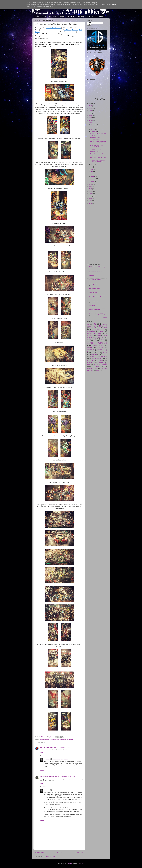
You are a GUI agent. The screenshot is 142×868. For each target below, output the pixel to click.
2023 (91, 113)
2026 (91, 106)
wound (98, 370)
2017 (91, 186)
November (94, 127)
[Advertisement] (97, 234)
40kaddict (47, 759)
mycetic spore (100, 349)
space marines (97, 358)
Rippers (101, 332)
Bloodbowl (95, 328)
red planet (103, 351)
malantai (90, 347)
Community (91, 16)
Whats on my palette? (96, 149)
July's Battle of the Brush (54, 28)
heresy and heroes (95, 310)
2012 (91, 198)
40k (94, 324)
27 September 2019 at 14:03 (60, 790)
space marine (102, 357)
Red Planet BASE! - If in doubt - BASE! (97, 146)
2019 (91, 122)
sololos (70, 863)
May (92, 172)
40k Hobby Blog (94, 301)
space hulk (93, 357)
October (93, 129)
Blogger (82, 863)
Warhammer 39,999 (95, 288)
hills (102, 345)
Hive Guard (101, 330)
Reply (41, 752)
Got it (114, 5)
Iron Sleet (92, 305)
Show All (105, 318)
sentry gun (104, 355)
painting (90, 351)
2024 (91, 111)
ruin (92, 353)
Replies (44, 756)
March (93, 176)
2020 (91, 120)
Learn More (106, 5)
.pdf (88, 324)
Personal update (95, 151)
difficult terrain (92, 339)
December (94, 125)
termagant (91, 360)
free (95, 341)
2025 (91, 108)
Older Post (79, 853)
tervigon (90, 362)
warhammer (70, 739)
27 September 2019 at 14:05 (60, 759)
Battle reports (71, 16)
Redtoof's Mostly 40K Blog (97, 314)
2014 (91, 194)
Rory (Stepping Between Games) (49, 777)
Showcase (100, 16)
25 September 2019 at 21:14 (67, 777)
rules (98, 353)
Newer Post (40, 853)
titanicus (101, 362)
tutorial (105, 364)
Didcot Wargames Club (96, 297)
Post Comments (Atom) (49, 856)
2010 (91, 203)
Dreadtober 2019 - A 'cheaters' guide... (96, 138)
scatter (105, 353)
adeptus (90, 335)
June (92, 169)
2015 (91, 191)
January (93, 181)
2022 (91, 115)
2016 (91, 189)
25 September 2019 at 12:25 (65, 747)
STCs (44, 16)
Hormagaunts (91, 332)
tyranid (96, 366)
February (93, 179)
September (94, 132)
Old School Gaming (95, 280)
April (92, 174)
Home (37, 16)
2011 (91, 201)
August (93, 165)
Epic (93, 330)
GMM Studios (93, 292)
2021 (91, 118)
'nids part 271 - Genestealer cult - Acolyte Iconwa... (98, 161)
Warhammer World (94, 333)
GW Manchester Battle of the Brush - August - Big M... (98, 142)
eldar (89, 341)
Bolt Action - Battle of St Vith (98, 158)
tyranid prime (92, 368)
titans (89, 364)
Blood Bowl (103, 326)
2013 (91, 196)
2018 (91, 184)
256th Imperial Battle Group (97, 267)
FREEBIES (52, 16)
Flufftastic (81, 16)
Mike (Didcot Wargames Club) (48, 747)
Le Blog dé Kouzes (95, 284)
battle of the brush (44, 739)
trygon (96, 364)
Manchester (63, 739)
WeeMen (92, 275)
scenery (94, 355)
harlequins (96, 346)
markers (100, 347)
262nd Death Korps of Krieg (97, 271)
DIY (106, 328)
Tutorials (61, 16)
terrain (101, 360)
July (92, 167)
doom (103, 339)
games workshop (55, 739)
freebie (102, 341)
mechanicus (91, 349)
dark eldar (101, 337)
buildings (98, 335)
